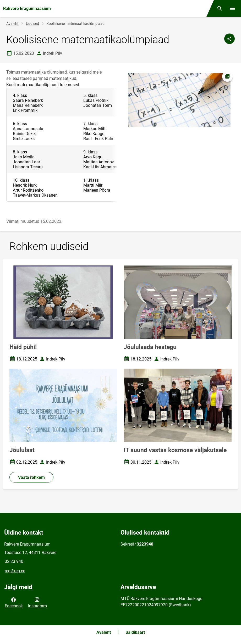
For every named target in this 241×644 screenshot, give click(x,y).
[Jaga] (229, 39)
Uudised (32, 24)
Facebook (14, 602)
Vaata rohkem (31, 477)
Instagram (37, 602)
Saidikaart (135, 632)
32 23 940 (14, 561)
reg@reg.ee (15, 571)
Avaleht (12, 24)
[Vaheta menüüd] (232, 8)
